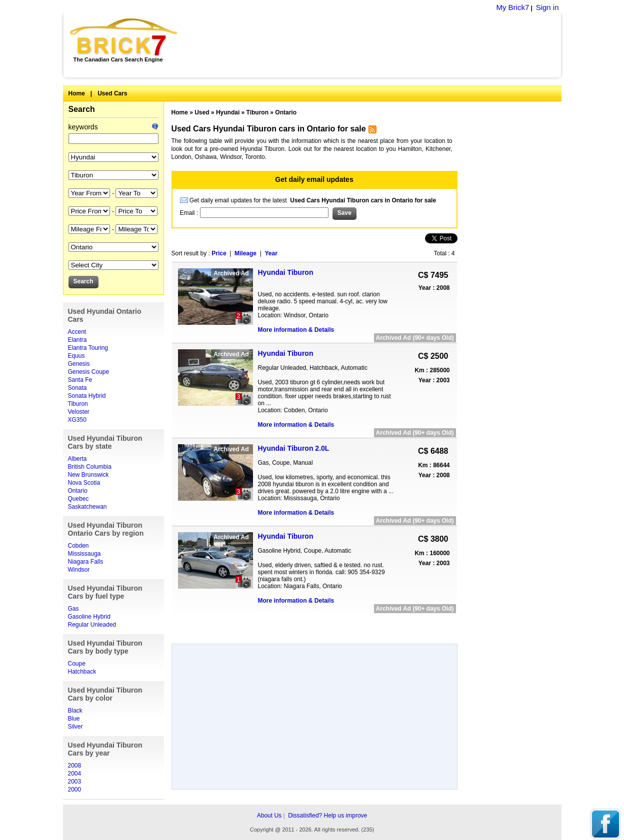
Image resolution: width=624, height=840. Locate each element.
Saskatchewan (87, 507)
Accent (77, 332)
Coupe (77, 664)
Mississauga (84, 554)
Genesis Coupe (89, 372)
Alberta (77, 459)
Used (202, 112)
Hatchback (82, 672)
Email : (190, 213)
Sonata (77, 388)
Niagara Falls (86, 562)
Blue (74, 719)
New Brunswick (88, 475)
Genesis (79, 364)
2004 (75, 774)
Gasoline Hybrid (89, 617)
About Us (269, 816)
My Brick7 (512, 7)
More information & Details (296, 330)
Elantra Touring (88, 348)
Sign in (547, 7)
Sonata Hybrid (87, 396)
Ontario (78, 491)
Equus (76, 356)
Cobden (78, 546)
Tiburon (78, 404)
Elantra (77, 340)
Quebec (78, 499)
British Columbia (90, 467)
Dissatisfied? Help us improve (327, 816)
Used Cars (112, 93)
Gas (73, 609)
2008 (75, 766)
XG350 (77, 420)
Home (77, 93)
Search (82, 109)
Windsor (79, 570)
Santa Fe (80, 380)
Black (75, 711)
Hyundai (228, 112)
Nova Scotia (84, 483)
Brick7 (124, 37)
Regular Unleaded (92, 625)
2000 (75, 790)
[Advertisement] (375, 45)
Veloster (79, 412)
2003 (75, 782)
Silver (75, 727)
